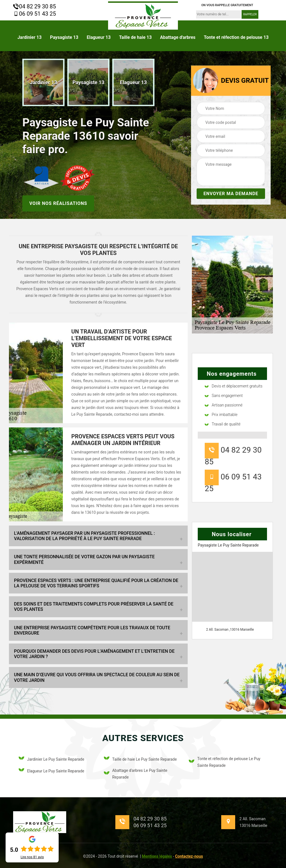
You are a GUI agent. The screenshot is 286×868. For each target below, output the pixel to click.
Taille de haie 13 (135, 37)
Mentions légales (157, 856)
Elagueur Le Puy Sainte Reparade (51, 771)
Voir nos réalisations (58, 203)
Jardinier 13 (29, 37)
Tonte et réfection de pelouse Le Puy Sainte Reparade (225, 762)
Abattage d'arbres (178, 37)
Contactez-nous (189, 856)
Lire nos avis (32, 857)
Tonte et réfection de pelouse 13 (236, 37)
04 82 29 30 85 (34, 6)
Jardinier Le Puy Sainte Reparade (52, 759)
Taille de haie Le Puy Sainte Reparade (140, 759)
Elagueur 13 (99, 37)
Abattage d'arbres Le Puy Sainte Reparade (136, 774)
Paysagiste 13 (64, 37)
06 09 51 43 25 (34, 14)
